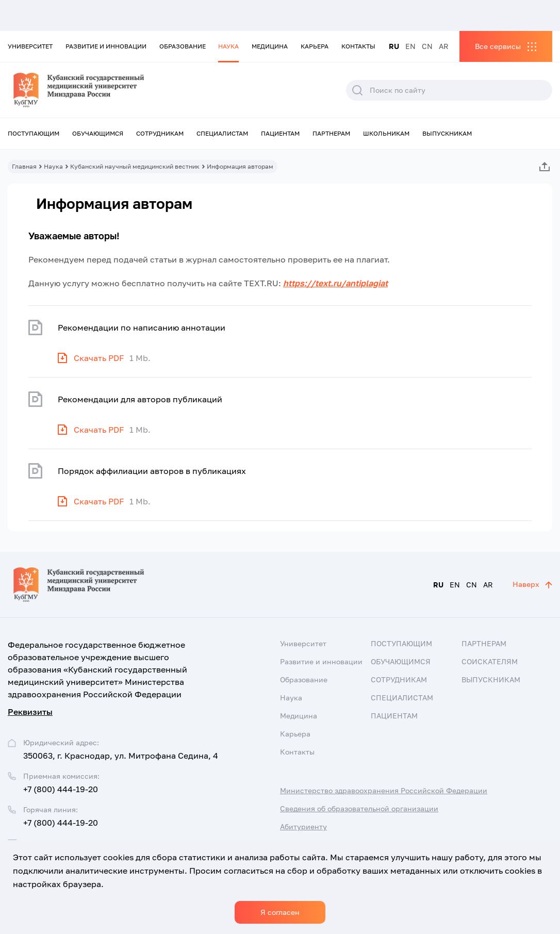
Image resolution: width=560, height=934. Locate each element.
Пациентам (280, 133)
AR (444, 46)
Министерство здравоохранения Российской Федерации (384, 790)
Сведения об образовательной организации (359, 808)
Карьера (315, 46)
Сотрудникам (160, 133)
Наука (228, 46)
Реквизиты (30, 712)
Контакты (358, 46)
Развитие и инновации (106, 46)
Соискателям (490, 661)
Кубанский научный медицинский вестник (135, 166)
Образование (183, 46)
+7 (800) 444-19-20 (61, 789)
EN (410, 46)
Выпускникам (447, 133)
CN (427, 46)
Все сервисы (498, 46)
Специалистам (222, 133)
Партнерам (331, 133)
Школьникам (386, 133)
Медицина (270, 46)
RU (394, 46)
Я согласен (280, 912)
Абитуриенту (303, 826)
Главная (24, 166)
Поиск (357, 90)
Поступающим (34, 133)
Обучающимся (98, 133)
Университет (30, 46)
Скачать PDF (99, 358)
